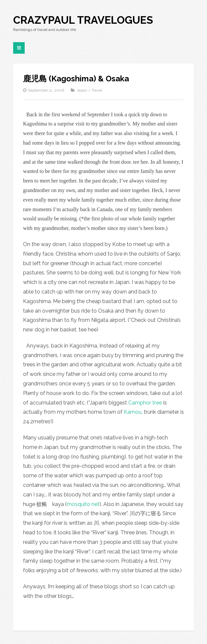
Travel (97, 90)
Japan (82, 90)
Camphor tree (145, 403)
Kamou (133, 412)
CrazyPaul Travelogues (83, 20)
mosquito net (83, 504)
